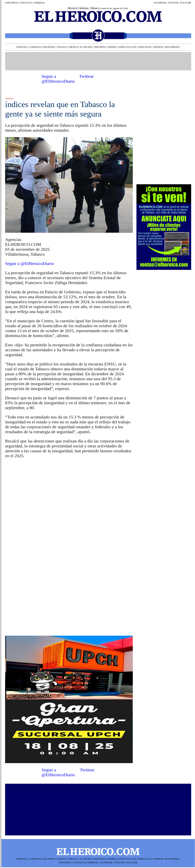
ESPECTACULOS (127, 47)
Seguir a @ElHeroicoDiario (58, 79)
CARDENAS (35, 47)
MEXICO (74, 47)
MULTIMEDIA (172, 47)
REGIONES (49, 47)
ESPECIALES (145, 47)
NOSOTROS (11, 3)
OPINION (158, 47)
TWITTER (173, 3)
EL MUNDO (86, 47)
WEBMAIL (39, 3)
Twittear (86, 76)
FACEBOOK (160, 3)
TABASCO (62, 47)
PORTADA (22, 47)
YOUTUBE (186, 3)
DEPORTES (100, 47)
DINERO (112, 47)
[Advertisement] (98, 61)
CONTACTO (25, 3)
